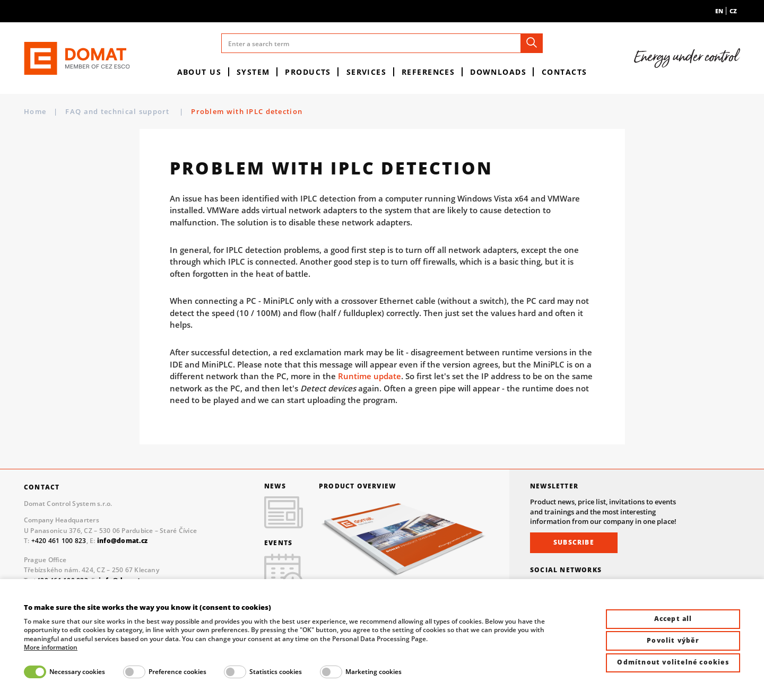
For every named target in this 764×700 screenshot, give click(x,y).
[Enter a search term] (382, 43)
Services (367, 72)
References (428, 72)
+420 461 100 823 (59, 541)
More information (51, 647)
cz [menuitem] (733, 11)
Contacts (565, 72)
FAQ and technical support (119, 111)
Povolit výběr (673, 640)
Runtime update (370, 376)
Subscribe (574, 542)
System (253, 72)
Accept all (673, 619)
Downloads (498, 72)
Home (35, 111)
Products (308, 72)
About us (199, 72)
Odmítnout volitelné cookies (673, 662)
